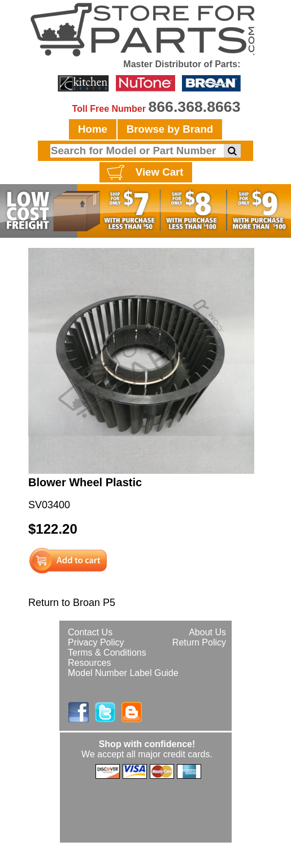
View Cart (144, 173)
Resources (89, 663)
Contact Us (90, 632)
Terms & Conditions (107, 653)
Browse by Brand (170, 129)
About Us (207, 632)
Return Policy (199, 642)
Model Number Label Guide (123, 673)
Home (93, 129)
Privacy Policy (96, 642)
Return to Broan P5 (72, 603)
